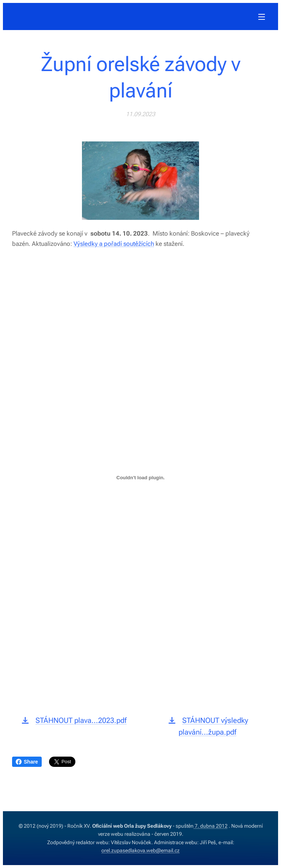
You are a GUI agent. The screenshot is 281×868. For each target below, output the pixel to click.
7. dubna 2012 (211, 826)
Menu (262, 17)
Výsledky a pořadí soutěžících (114, 243)
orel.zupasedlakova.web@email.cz (140, 850)
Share (27, 762)
